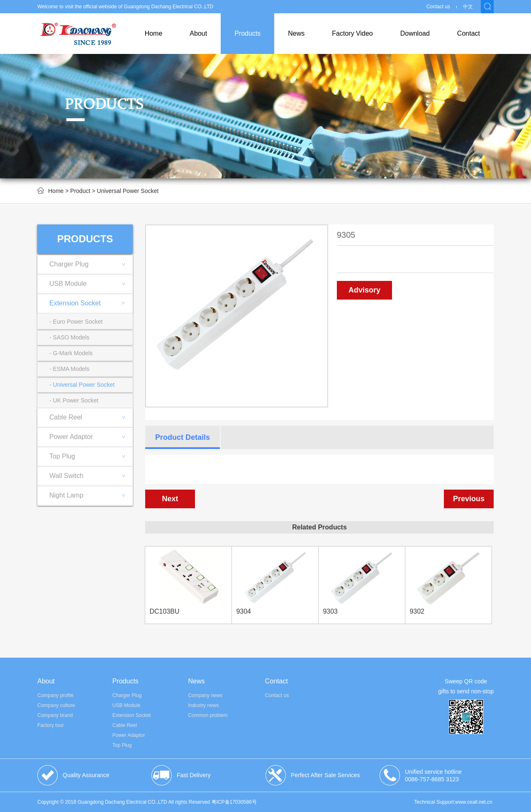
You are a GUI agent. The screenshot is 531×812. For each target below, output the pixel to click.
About (198, 33)
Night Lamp (91, 495)
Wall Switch (91, 476)
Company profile (55, 695)
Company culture (56, 705)
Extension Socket (87, 303)
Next (170, 499)
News (296, 33)
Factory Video (352, 33)
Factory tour (51, 725)
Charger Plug (91, 264)
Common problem (208, 715)
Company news (205, 695)
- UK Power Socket (74, 400)
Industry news (203, 705)
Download (415, 33)
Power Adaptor (91, 437)
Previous (469, 499)
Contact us (438, 7)
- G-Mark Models (71, 353)
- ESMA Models (69, 369)
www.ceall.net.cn (474, 802)
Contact (469, 33)
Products (247, 33)
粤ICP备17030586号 (234, 802)
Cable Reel (91, 417)
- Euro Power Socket (76, 322)
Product (80, 191)
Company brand (55, 715)
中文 (468, 7)
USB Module (91, 284)
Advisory (364, 290)
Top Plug (91, 456)
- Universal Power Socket (82, 385)
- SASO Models (69, 337)
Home (154, 33)
